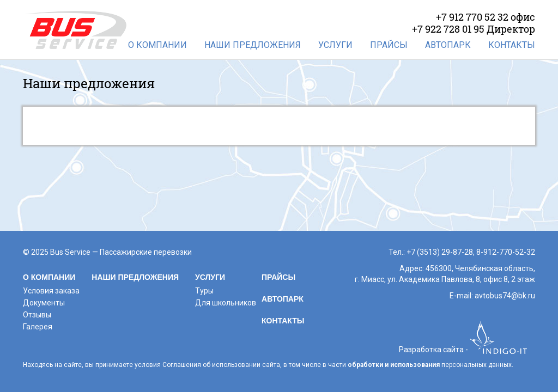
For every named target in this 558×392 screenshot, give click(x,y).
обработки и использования (394, 365)
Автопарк (448, 45)
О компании (157, 45)
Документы (44, 303)
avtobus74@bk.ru (505, 296)
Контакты (512, 45)
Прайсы (389, 45)
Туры (204, 291)
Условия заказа (51, 291)
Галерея (38, 327)
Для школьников (226, 303)
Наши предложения (253, 45)
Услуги (335, 45)
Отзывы (37, 315)
